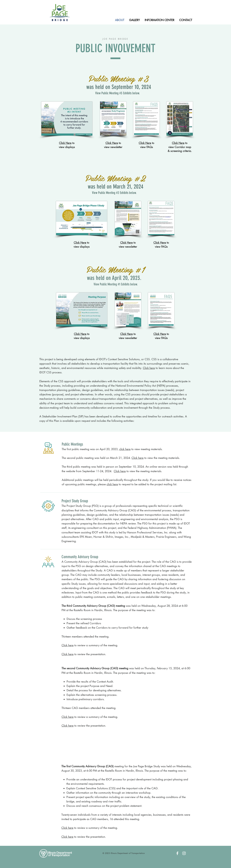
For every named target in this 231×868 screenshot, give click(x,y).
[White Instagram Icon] (184, 853)
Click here (149, 368)
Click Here (112, 143)
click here (112, 484)
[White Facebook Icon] (177, 853)
